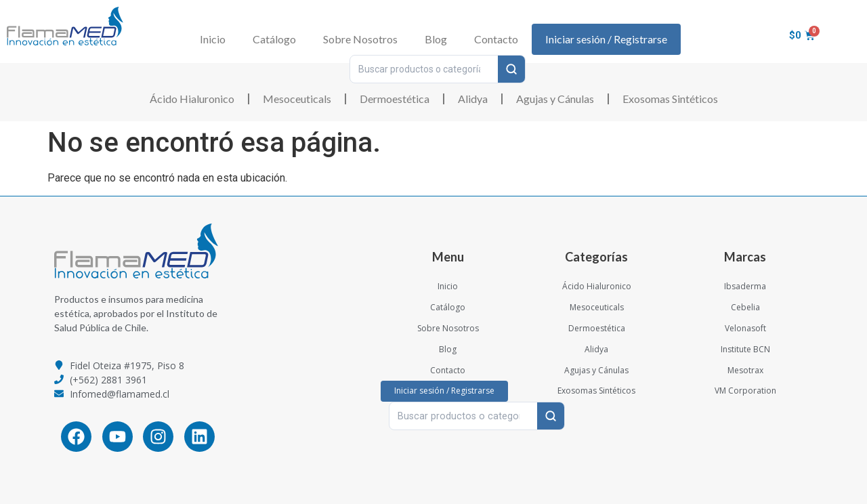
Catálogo (274, 39)
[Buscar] (511, 69)
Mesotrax (745, 370)
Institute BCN (745, 349)
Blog (436, 39)
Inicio (213, 39)
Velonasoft (745, 328)
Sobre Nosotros (360, 39)
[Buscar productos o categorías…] (424, 69)
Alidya (473, 99)
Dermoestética (395, 99)
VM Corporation (745, 391)
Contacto (496, 39)
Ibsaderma (745, 286)
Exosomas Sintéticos (670, 99)
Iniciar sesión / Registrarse (606, 39)
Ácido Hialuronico (192, 99)
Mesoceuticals (297, 99)
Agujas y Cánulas (555, 99)
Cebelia (745, 307)
